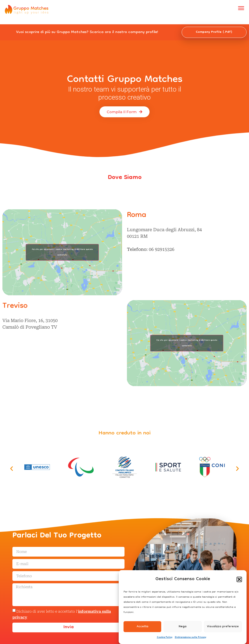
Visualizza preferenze (223, 627)
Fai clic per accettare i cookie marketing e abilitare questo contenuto (62, 252)
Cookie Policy (165, 637)
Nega (183, 627)
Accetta (142, 627)
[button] (239, 579)
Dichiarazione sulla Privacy (191, 637)
